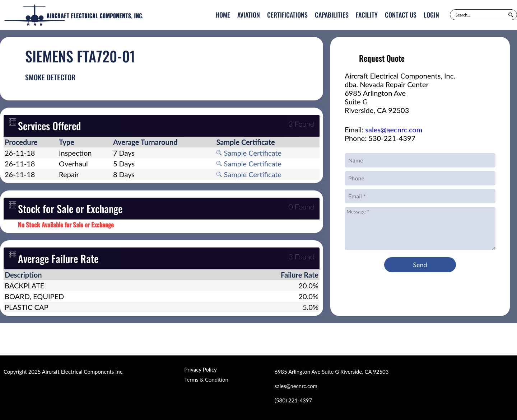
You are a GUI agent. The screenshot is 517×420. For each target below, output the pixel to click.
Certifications (287, 15)
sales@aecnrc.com (394, 129)
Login (431, 15)
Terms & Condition (206, 379)
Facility (367, 15)
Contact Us (401, 15)
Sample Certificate (249, 153)
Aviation (249, 15)
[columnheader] (31, 142)
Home (223, 15)
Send (420, 265)
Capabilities (332, 15)
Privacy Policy (200, 369)
